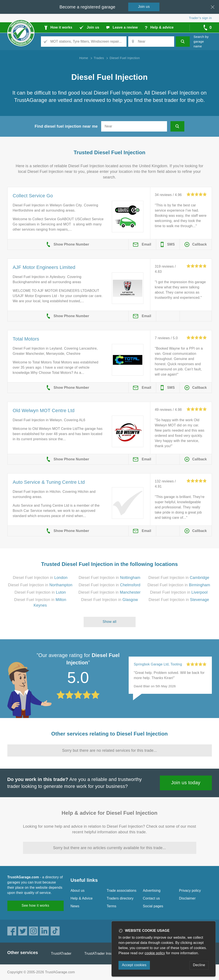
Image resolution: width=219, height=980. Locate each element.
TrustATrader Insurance (103, 953)
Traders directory (120, 898)
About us (78, 891)
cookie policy (155, 953)
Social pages (153, 906)
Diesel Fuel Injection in (40, 578)
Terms (112, 906)
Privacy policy (190, 891)
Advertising (152, 891)
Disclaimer (187, 898)
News (75, 906)
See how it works (35, 905)
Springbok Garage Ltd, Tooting (158, 664)
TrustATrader (61, 953)
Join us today (186, 783)
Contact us (151, 898)
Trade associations (122, 891)
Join (144, 7)
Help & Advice (82, 898)
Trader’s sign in (200, 18)
